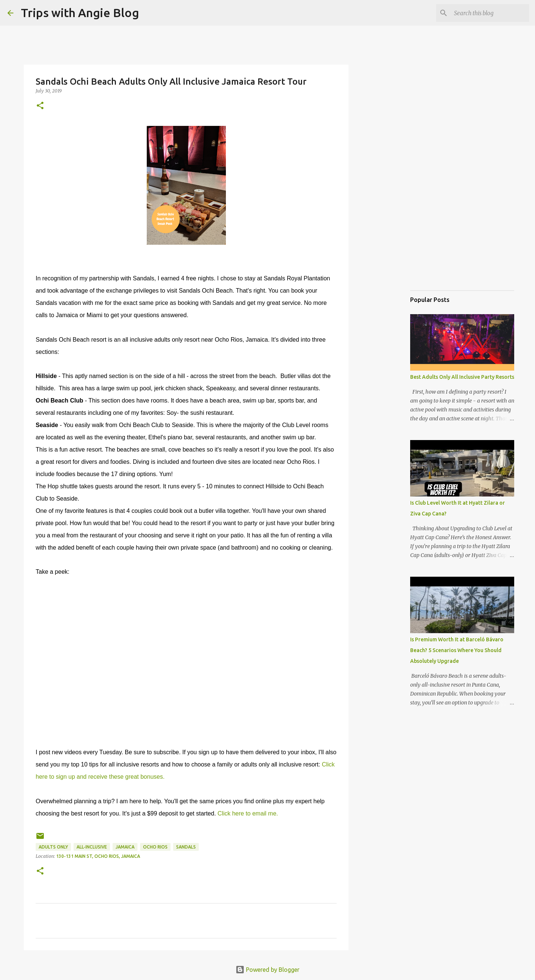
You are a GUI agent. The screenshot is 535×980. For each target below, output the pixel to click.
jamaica (125, 847)
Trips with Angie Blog (80, 13)
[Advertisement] (447, 247)
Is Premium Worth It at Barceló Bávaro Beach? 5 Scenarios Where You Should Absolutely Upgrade (457, 650)
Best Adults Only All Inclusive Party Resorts (462, 377)
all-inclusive (92, 847)
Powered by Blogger (267, 970)
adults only (53, 847)
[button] (40, 106)
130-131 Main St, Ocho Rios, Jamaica (98, 856)
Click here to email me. (248, 813)
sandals (186, 847)
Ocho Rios (155, 847)
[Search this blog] (490, 13)
